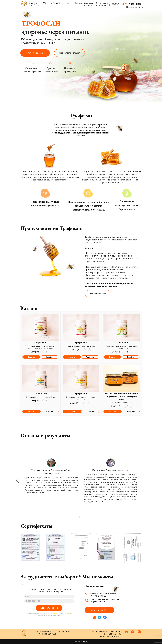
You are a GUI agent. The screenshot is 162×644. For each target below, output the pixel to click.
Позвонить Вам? (135, 7)
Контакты (115, 3)
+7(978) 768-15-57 (99, 602)
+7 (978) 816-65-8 (98, 596)
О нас (46, 3)
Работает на (81, 642)
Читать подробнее (35, 53)
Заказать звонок (49, 608)
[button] (44, 352)
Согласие (67, 613)
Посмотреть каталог (69, 53)
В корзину (31, 357)
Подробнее (50, 357)
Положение (54, 613)
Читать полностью (98, 294)
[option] (81, 481)
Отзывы (78, 3)
